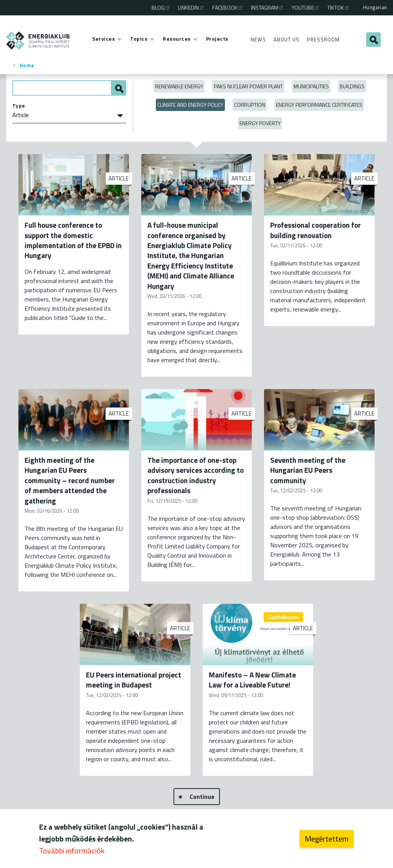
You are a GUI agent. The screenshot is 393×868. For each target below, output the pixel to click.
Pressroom (323, 40)
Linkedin (192, 7)
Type (19, 106)
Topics (139, 39)
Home (27, 65)
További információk (72, 851)
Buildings (352, 86)
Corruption (250, 105)
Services (103, 39)
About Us (286, 40)
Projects (217, 39)
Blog (161, 7)
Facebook (228, 7)
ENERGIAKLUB (38, 41)
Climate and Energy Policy (190, 105)
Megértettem (327, 839)
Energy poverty (260, 123)
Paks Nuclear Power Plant (248, 86)
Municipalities (311, 86)
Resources (177, 39)
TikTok (339, 7)
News (258, 40)
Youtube (306, 7)
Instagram (268, 7)
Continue (202, 797)
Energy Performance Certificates (319, 105)
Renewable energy (179, 86)
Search (373, 40)
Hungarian (375, 7)
